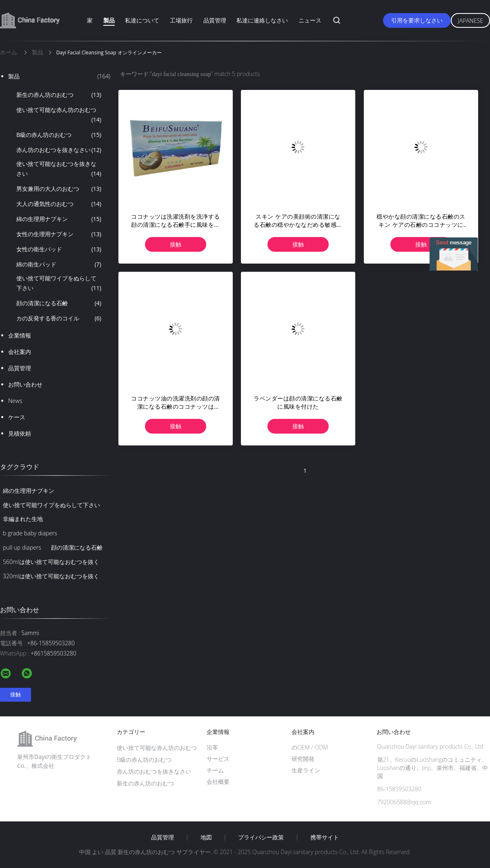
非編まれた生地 (23, 519)
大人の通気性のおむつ (59, 204)
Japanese (470, 21)
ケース (17, 417)
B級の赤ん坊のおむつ (59, 135)
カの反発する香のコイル (59, 318)
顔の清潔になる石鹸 (59, 303)
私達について (142, 20)
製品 (109, 20)
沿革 (212, 747)
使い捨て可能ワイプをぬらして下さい (59, 284)
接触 (176, 244)
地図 (206, 837)
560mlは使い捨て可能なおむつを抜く (51, 562)
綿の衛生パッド (59, 264)
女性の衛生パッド (59, 249)
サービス (218, 759)
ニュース (310, 20)
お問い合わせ (25, 384)
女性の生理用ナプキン (59, 234)
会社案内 (20, 352)
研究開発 (303, 759)
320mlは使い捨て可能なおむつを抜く (51, 576)
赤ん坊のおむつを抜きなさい (59, 150)
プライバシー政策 (261, 837)
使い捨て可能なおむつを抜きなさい (59, 169)
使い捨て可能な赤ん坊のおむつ (59, 115)
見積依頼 (20, 433)
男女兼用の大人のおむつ (59, 189)
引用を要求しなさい (417, 20)
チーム (215, 770)
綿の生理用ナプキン (59, 219)
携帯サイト (325, 837)
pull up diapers (22, 547)
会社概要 (218, 782)
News (15, 401)
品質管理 (215, 20)
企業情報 (20, 335)
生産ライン (306, 770)
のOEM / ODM (310, 747)
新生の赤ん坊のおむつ (59, 95)
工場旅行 (181, 20)
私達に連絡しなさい (262, 20)
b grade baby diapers (30, 533)
